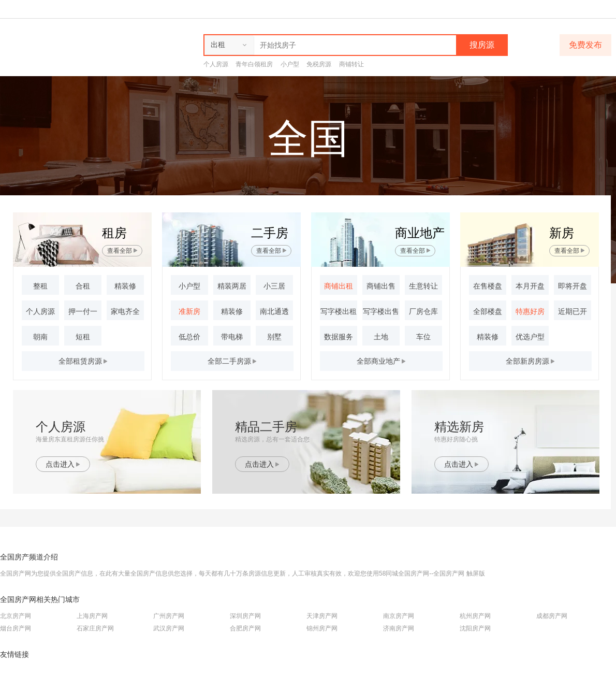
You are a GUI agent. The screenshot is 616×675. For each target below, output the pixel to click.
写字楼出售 (381, 311)
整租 (40, 286)
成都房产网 (552, 616)
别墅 (274, 337)
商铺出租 (339, 286)
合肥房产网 (245, 628)
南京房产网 (399, 616)
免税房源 (319, 64)
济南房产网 (399, 628)
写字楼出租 (339, 311)
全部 (381, 361)
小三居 (274, 286)
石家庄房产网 (95, 628)
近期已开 (573, 311)
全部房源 (83, 361)
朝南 (40, 337)
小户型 (290, 64)
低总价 (189, 337)
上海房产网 (92, 616)
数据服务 (339, 337)
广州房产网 (169, 616)
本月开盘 (530, 286)
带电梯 (232, 337)
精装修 (125, 286)
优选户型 (530, 337)
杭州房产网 (475, 616)
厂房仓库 (423, 311)
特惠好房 (530, 311)
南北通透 (274, 311)
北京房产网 (16, 616)
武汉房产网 (169, 628)
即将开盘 (573, 286)
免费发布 (585, 45)
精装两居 (232, 286)
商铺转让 (351, 64)
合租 (83, 286)
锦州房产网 (322, 628)
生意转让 (423, 286)
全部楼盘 (488, 311)
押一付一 (83, 311)
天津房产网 (322, 616)
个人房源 (216, 64)
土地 (381, 337)
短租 (83, 337)
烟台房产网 (16, 628)
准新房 (189, 311)
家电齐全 (125, 311)
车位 (423, 337)
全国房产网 (449, 573)
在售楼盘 (488, 286)
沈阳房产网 (475, 628)
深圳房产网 (245, 616)
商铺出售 (381, 286)
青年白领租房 (254, 64)
